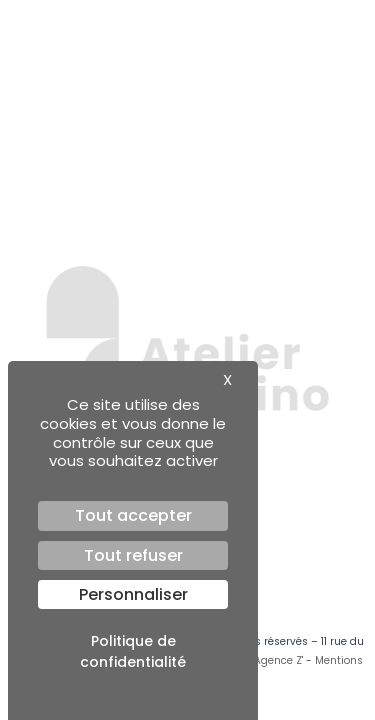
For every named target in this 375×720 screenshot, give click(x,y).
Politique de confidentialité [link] (133, 651)
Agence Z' (278, 660)
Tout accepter (133, 515)
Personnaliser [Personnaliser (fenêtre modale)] (133, 594)
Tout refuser (133, 555)
